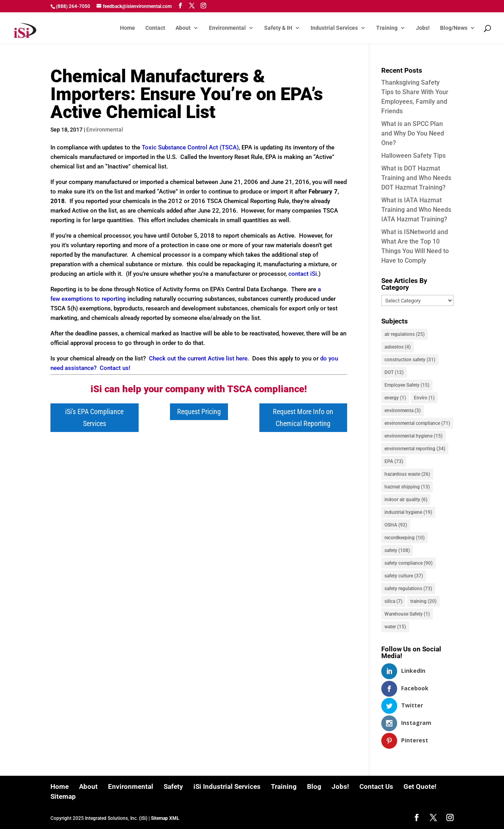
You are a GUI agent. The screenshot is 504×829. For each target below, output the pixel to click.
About (183, 28)
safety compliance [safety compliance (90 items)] (408, 563)
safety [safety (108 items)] (397, 550)
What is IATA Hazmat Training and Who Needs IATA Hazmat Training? (416, 210)
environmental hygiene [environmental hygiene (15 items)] (413, 436)
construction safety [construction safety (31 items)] (410, 360)
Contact (155, 28)
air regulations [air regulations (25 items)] (405, 334)
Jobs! (423, 28)
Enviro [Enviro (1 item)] (424, 398)
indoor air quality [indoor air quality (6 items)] (406, 500)
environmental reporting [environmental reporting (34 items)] (415, 449)
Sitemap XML (165, 818)
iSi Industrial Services (227, 786)
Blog (314, 786)
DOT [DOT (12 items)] (394, 372)
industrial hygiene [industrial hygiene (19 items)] (408, 512)
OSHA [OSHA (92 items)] (396, 525)
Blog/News (454, 28)
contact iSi (303, 274)
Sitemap (63, 796)
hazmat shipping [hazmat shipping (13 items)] (407, 487)
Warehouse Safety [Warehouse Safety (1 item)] (407, 614)
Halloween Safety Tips (413, 156)
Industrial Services (334, 28)
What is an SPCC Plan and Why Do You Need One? (413, 133)
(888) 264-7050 (73, 6)
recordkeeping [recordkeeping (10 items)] (405, 538)
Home (127, 28)
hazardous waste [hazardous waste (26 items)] (407, 474)
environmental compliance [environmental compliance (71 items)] (417, 423)
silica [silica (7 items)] (393, 601)
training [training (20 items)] (423, 601)
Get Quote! (420, 786)
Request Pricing (199, 412)
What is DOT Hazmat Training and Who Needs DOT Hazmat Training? (416, 178)
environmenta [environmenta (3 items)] (403, 411)
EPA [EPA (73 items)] (394, 461)
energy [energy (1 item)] (395, 398)
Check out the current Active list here (198, 358)
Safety (173, 786)
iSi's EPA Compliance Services (94, 418)
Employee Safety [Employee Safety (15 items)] (407, 385)
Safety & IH (278, 28)
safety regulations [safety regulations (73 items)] (408, 589)
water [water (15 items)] (395, 627)
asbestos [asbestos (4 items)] (398, 347)
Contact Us (376, 786)
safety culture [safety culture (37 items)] (404, 576)
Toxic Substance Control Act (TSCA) (190, 147)
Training (387, 28)
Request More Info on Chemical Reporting (303, 418)
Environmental (227, 28)
